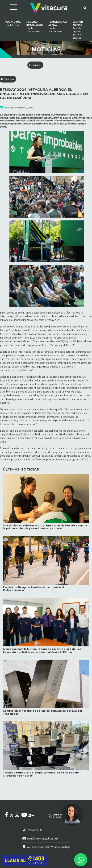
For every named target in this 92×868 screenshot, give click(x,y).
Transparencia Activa (58, 27)
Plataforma (13, 24)
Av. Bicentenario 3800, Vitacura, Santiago (49, 847)
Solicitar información (35, 27)
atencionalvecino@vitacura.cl (43, 839)
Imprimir (36, 65)
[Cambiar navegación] (10, 8)
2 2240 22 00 (34, 830)
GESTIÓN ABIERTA (78, 30)
